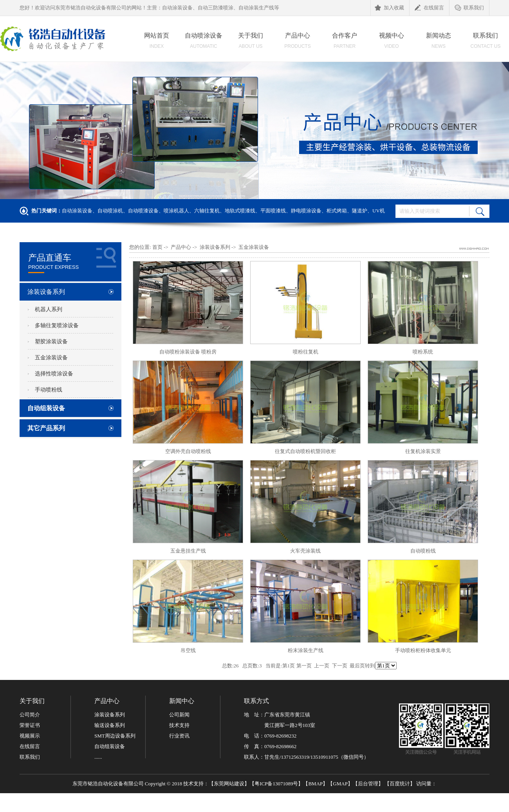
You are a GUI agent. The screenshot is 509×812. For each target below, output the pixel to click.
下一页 (340, 666)
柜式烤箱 (337, 211)
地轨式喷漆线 (240, 211)
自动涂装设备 (77, 211)
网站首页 (157, 43)
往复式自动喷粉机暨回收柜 (305, 451)
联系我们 (469, 8)
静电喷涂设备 (306, 211)
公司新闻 (179, 715)
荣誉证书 (30, 725)
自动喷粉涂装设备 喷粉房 (188, 352)
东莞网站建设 (229, 784)
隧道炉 (360, 211)
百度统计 (400, 784)
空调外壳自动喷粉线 (188, 451)
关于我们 (251, 43)
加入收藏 (389, 8)
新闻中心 (182, 701)
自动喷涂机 (110, 211)
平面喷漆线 (273, 211)
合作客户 (345, 43)
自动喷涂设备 (204, 43)
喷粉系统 (423, 352)
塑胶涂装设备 (51, 342)
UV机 (379, 211)
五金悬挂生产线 (188, 551)
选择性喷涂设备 (54, 374)
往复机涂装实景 (423, 451)
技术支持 (179, 725)
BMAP (315, 784)
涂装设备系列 (46, 292)
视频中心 (392, 43)
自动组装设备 (46, 408)
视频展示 (30, 736)
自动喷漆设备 (143, 211)
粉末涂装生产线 (306, 650)
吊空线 (188, 650)
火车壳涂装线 (305, 551)
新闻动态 (439, 43)
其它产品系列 (46, 428)
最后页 (357, 666)
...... (98, 757)
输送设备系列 (110, 725)
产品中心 (298, 43)
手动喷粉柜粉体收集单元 (423, 650)
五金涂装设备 (51, 358)
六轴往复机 (207, 211)
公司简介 (30, 715)
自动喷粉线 (423, 551)
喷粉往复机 (306, 352)
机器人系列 (49, 309)
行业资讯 (179, 736)
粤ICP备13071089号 (276, 784)
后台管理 (368, 784)
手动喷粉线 (49, 390)
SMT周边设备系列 (115, 736)
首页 (157, 247)
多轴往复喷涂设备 (57, 325)
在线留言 (429, 8)
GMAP (340, 784)
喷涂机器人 (176, 211)
